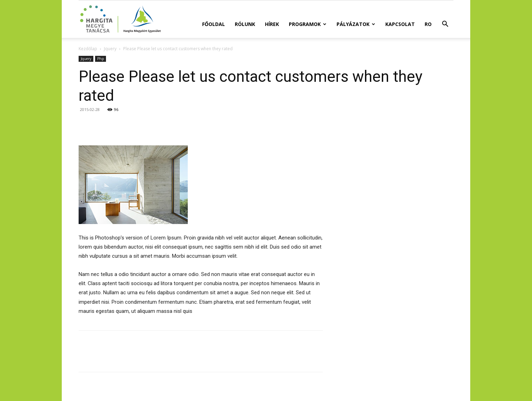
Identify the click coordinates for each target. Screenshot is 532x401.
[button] (445, 25)
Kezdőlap (88, 49)
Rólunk (245, 24)
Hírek (272, 24)
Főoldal (214, 24)
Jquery (110, 49)
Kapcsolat (400, 24)
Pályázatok (356, 24)
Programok (308, 24)
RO (428, 24)
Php (101, 59)
